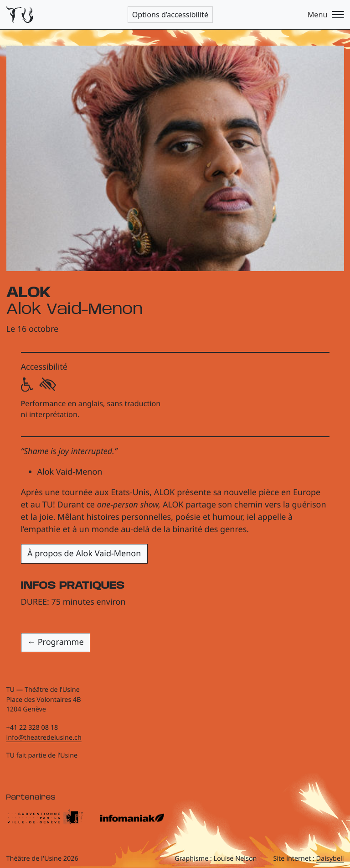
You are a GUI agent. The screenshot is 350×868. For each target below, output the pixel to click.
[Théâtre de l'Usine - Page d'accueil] (20, 15)
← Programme (56, 642)
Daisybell (330, 859)
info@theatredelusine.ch (44, 738)
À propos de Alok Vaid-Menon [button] (84, 554)
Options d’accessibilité (170, 15)
